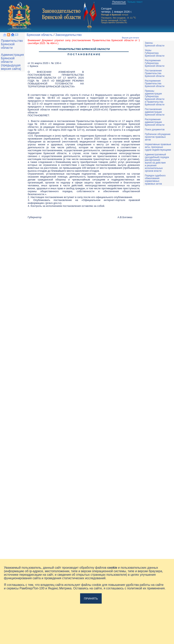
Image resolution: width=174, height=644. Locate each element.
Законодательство (68, 35)
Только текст (135, 2)
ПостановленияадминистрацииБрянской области (155, 112)
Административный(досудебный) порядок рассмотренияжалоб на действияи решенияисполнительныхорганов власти (157, 163)
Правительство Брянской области (12, 44)
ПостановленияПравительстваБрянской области (155, 73)
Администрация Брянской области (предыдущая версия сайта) (12, 62)
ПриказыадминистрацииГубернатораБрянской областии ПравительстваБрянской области (155, 98)
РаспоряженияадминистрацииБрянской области (155, 122)
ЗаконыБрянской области (155, 44)
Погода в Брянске (111, 15)
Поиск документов (155, 130)
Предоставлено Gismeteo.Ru (114, 23)
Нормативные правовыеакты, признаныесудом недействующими (158, 147)
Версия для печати (130, 38)
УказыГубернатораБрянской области (155, 53)
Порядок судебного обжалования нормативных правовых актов (155, 180)
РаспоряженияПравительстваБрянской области (155, 83)
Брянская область (40, 35)
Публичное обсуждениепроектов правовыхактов (158, 137)
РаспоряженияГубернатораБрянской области (155, 63)
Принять (91, 598)
